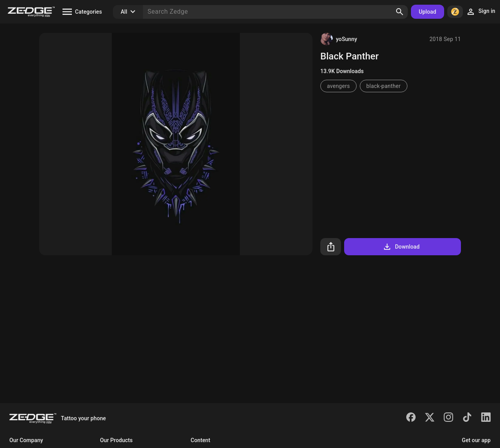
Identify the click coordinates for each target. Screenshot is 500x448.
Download (401, 247)
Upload (428, 12)
